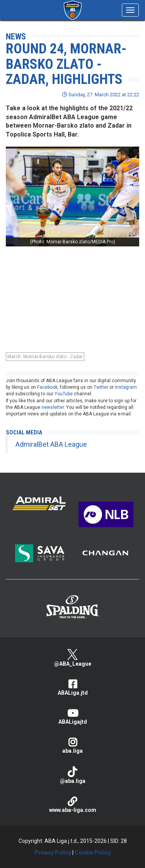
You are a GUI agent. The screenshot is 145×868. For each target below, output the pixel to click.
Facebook (47, 387)
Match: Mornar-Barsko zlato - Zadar (45, 357)
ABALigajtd (72, 717)
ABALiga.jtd (72, 688)
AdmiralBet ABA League (51, 444)
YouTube (64, 394)
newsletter (53, 407)
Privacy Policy (53, 853)
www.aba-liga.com (72, 805)
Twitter (101, 387)
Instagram (126, 387)
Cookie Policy (93, 853)
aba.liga (72, 746)
